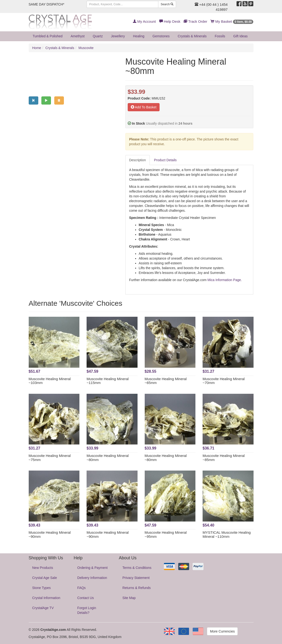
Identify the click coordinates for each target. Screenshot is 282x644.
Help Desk (170, 21)
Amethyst (77, 36)
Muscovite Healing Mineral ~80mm (108, 458)
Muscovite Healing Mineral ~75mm (50, 458)
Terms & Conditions (137, 568)
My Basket (232, 21)
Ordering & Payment (92, 568)
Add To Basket (144, 107)
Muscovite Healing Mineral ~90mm (50, 534)
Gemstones (161, 36)
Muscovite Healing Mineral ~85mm (224, 458)
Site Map (129, 598)
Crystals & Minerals (192, 36)
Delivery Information (92, 578)
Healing (139, 36)
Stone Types (42, 588)
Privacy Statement (136, 578)
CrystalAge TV (43, 608)
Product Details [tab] (165, 160)
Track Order (195, 21)
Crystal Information (46, 598)
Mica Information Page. (225, 280)
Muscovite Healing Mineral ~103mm (50, 381)
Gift (240, 36)
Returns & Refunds (137, 588)
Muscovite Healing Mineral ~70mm (224, 381)
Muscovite (86, 48)
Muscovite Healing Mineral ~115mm (108, 381)
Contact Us (86, 598)
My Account (144, 21)
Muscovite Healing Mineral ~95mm (166, 534)
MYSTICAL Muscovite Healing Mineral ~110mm (227, 534)
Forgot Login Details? (87, 610)
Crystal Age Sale (45, 578)
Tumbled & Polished (48, 36)
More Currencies (222, 631)
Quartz (98, 36)
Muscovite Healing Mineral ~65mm (166, 381)
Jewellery (118, 36)
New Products (43, 568)
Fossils (220, 36)
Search (167, 4)
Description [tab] (138, 160)
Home (37, 48)
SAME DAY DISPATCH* (47, 4)
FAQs (81, 588)
